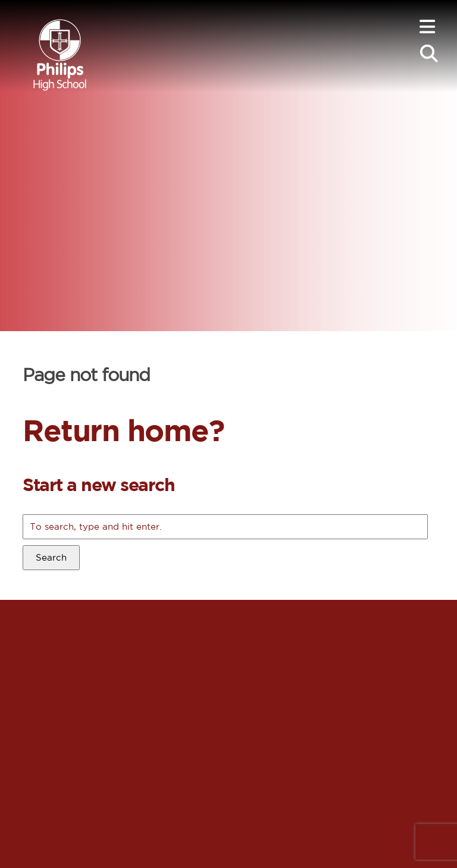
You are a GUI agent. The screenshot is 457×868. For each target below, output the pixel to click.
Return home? (123, 430)
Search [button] (51, 557)
